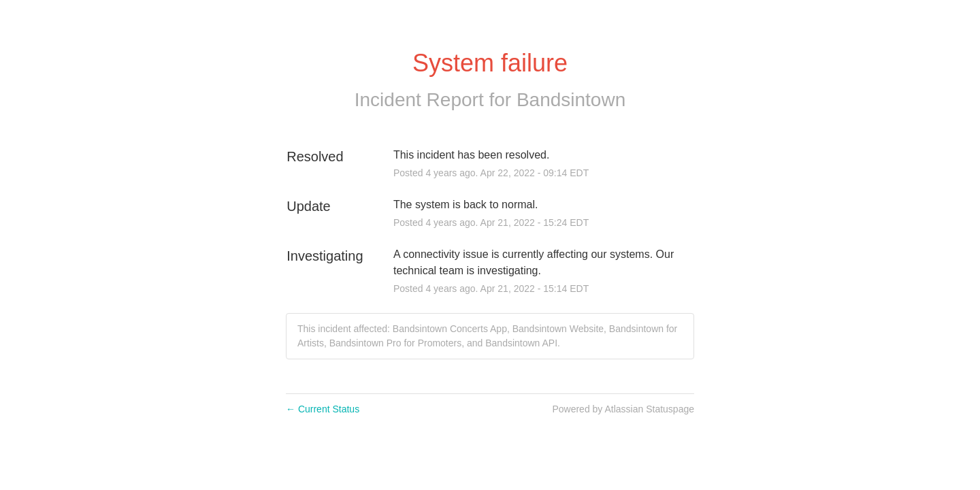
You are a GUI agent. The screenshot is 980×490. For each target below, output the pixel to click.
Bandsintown (571, 100)
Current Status (323, 409)
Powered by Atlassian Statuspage (623, 409)
